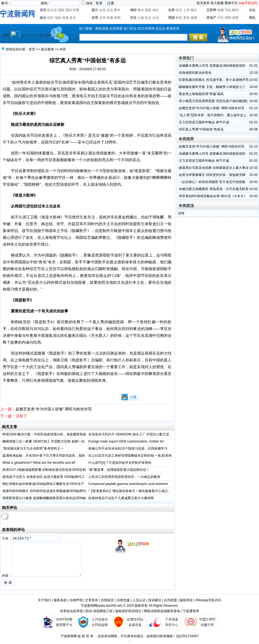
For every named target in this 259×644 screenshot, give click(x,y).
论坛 (252, 10)
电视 (65, 18)
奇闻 (117, 18)
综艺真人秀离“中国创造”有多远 (201, 129)
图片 (95, 10)
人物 (141, 18)
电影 (58, 18)
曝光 (141, 10)
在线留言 (107, 600)
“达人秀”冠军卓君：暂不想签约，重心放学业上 (213, 115)
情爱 (235, 18)
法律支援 (123, 600)
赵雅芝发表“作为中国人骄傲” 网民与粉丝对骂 (54, 409)
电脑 (221, 10)
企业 (156, 18)
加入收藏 (217, 3)
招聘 (228, 18)
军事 (76, 10)
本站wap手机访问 (208, 600)
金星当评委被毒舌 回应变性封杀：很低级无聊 (212, 175)
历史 (133, 18)
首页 (43, 10)
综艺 (50, 18)
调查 (148, 10)
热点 (148, 18)
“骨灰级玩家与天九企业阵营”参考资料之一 (33, 448)
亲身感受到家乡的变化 (195, 73)
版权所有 (186, 600)
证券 (171, 10)
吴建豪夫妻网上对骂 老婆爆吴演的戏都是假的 (212, 66)
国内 (69, 10)
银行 (194, 10)
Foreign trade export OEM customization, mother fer (126, 441)
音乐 (73, 18)
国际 (61, 10)
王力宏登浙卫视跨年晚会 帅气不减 (204, 122)
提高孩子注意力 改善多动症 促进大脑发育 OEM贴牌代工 (43, 477)
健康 (194, 18)
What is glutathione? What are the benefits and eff (39, 463)
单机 (179, 18)
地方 (156, 10)
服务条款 (60, 600)
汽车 (221, 18)
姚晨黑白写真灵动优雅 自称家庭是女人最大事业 (214, 168)
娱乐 (43, 18)
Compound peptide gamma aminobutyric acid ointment (128, 484)
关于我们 (44, 600)
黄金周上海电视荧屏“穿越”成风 (201, 94)
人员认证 (139, 600)
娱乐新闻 (47, 49)
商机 (252, 18)
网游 (171, 18)
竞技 (186, 18)
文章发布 (92, 600)
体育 (95, 18)
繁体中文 (231, 3)
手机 (228, 10)
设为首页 (203, 3)
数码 (235, 10)
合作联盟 (170, 600)
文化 (110, 10)
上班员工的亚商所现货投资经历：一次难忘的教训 (124, 477)
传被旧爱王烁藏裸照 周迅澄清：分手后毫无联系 (214, 189)
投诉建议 (155, 600)
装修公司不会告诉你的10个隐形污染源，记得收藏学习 (128, 448)
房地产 (211, 18)
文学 (103, 18)
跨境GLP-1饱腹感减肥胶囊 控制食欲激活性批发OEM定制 (44, 470)
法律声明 (76, 600)
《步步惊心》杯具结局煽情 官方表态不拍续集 (212, 182)
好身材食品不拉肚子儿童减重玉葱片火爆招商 (121, 498)
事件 (117, 10)
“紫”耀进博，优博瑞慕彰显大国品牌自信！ (119, 470)
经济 (179, 10)
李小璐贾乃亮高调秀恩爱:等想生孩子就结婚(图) (213, 101)
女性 (103, 10)
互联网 (211, 10)
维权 (133, 10)
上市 (186, 10)
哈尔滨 (52, 10)
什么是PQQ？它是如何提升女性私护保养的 (120, 463)
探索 (110, 18)
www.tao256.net (110, 606)
